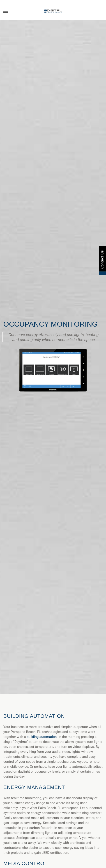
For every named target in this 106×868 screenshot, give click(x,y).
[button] (6, 11)
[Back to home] (53, 11)
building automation (42, 737)
